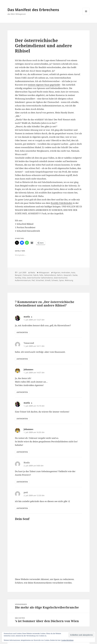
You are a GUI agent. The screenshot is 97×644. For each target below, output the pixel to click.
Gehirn (60, 275)
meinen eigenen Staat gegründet (44, 85)
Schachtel (40, 280)
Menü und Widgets (86, 15)
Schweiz (55, 280)
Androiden (66, 272)
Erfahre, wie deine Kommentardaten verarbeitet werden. (44, 583)
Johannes (28, 369)
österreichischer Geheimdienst (40, 278)
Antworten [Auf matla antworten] (22, 332)
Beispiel (18, 275)
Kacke (75, 275)
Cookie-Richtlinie (67, 640)
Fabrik (36, 275)
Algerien (57, 272)
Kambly (18, 278)
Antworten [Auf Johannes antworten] (22, 392)
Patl (33, 280)
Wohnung (69, 280)
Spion (62, 280)
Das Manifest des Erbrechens (33, 10)
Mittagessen (44, 272)
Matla (33, 272)
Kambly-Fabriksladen (62, 203)
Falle (41, 275)
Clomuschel (27, 275)
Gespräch (68, 275)
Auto (73, 272)
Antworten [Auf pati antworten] (22, 508)
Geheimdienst (50, 275)
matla (27, 317)
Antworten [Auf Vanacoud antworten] (22, 359)
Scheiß (48, 280)
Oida (24, 278)
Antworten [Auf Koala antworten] (22, 482)
